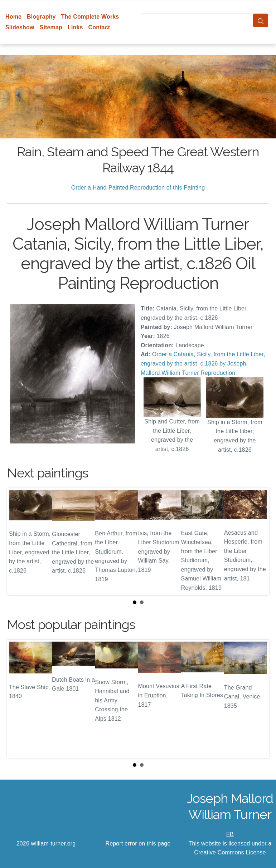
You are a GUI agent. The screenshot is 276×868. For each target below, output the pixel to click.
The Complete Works (90, 17)
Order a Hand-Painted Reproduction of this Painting (138, 188)
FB (230, 834)
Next (258, 542)
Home (13, 17)
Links (75, 27)
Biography (41, 17)
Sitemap (51, 27)
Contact (99, 27)
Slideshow (20, 27)
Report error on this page (138, 844)
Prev (18, 542)
